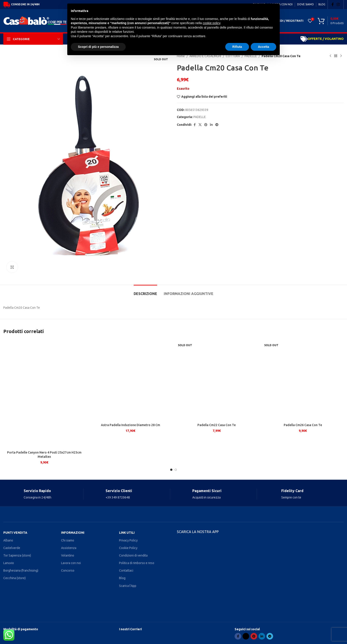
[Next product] (341, 56)
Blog (122, 578)
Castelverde (12, 548)
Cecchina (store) (14, 578)
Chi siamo (68, 540)
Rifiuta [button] (237, 47)
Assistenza (69, 548)
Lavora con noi (71, 563)
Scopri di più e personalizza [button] (98, 47)
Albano (8, 540)
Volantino (68, 555)
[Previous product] (330, 56)
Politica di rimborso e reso (137, 563)
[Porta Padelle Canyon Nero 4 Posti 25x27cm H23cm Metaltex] (44, 394)
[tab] (145, 292)
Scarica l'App (128, 586)
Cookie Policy (128, 548)
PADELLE (200, 117)
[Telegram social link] (217, 125)
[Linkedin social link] (211, 125)
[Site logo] (36, 20)
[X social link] (200, 125)
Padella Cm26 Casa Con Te (303, 452)
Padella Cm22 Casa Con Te (217, 452)
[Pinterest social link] (206, 125)
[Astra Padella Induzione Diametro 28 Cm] (131, 394)
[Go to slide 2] (176, 470)
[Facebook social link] (333, 4)
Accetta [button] (263, 47)
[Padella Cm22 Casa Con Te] (217, 394)
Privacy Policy (128, 540)
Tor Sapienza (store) (17, 555)
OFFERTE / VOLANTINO (326, 39)
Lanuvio (9, 563)
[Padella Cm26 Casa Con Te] (303, 394)
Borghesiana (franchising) (21, 570)
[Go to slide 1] (171, 470)
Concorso (68, 570)
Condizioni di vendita (133, 555)
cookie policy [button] (211, 23)
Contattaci (126, 570)
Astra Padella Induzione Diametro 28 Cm (130, 452)
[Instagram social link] (338, 4)
